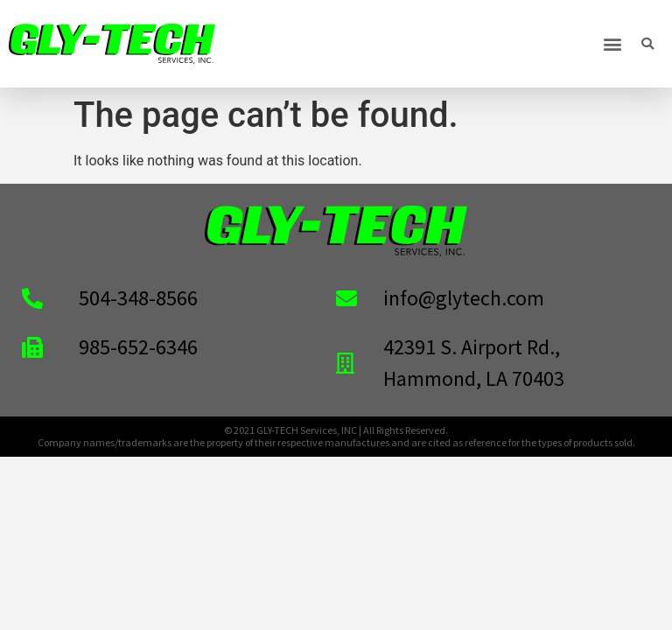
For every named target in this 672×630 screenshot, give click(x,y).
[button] (613, 44)
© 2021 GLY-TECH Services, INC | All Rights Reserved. (336, 430)
